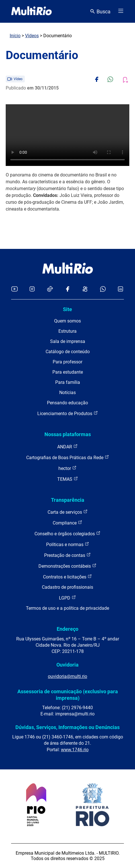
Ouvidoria (67, 665)
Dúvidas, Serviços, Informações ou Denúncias (67, 727)
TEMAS (68, 479)
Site (67, 309)
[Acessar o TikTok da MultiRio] (50, 289)
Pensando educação (67, 403)
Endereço (67, 629)
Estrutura (67, 331)
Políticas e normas (68, 544)
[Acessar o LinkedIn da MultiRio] (120, 289)
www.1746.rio (75, 750)
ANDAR (67, 447)
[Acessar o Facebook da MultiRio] (67, 289)
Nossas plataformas (68, 434)
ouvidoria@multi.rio (67, 676)
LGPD (67, 598)
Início (15, 36)
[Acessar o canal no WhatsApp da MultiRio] (103, 289)
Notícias (67, 393)
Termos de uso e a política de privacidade (67, 608)
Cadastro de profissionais (67, 587)
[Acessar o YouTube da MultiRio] (15, 289)
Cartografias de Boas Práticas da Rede (68, 457)
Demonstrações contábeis (67, 566)
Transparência (68, 500)
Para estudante (68, 372)
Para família (68, 382)
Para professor (67, 362)
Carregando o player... (67, 135)
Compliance (67, 523)
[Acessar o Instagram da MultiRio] (32, 289)
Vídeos (32, 36)
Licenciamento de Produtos (68, 413)
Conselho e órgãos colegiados (67, 533)
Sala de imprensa (68, 341)
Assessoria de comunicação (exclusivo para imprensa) (68, 695)
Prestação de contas (67, 555)
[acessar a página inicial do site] (31, 11)
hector (67, 468)
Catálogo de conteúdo (68, 352)
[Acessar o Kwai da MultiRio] (85, 289)
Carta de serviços (68, 512)
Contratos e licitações (67, 577)
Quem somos (67, 321)
